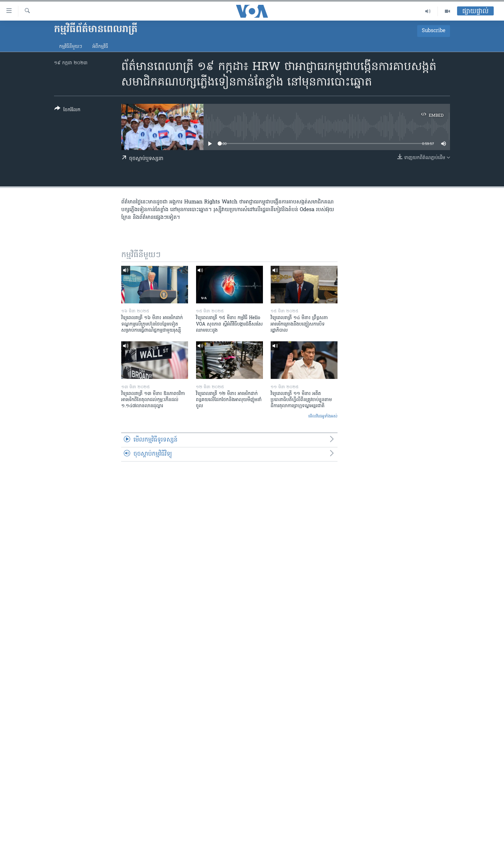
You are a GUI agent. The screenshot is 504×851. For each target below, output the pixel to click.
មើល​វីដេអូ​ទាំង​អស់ (323, 416)
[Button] (67, 110)
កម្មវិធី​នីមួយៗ (71, 47)
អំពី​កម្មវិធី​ (100, 47)
